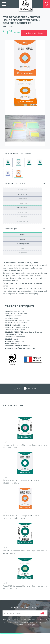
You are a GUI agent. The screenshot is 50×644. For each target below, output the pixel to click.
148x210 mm (22, 212)
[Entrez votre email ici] (25, 613)
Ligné (22, 235)
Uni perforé (22, 253)
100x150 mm (22, 199)
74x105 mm (22, 190)
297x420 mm (22, 221)
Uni (22, 248)
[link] (4, 4)
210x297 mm (22, 217)
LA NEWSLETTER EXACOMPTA (25, 608)
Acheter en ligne (34, 33)
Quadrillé (22, 239)
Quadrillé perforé (22, 244)
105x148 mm (22, 203)
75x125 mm (22, 194)
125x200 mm (22, 208)
